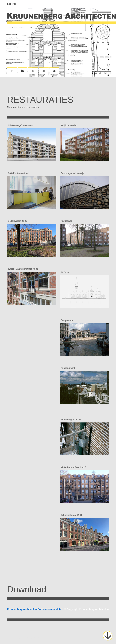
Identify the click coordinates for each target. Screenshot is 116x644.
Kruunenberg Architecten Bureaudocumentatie (58, 609)
